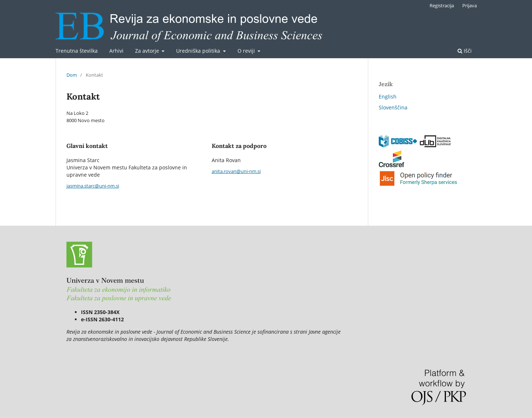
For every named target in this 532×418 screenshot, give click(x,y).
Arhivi (116, 51)
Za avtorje (148, 51)
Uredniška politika (199, 51)
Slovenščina (393, 107)
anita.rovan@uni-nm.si (236, 171)
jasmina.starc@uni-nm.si (93, 186)
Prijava (470, 5)
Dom (72, 75)
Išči (465, 51)
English (388, 97)
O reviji (247, 51)
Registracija (442, 5)
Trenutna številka (77, 51)
